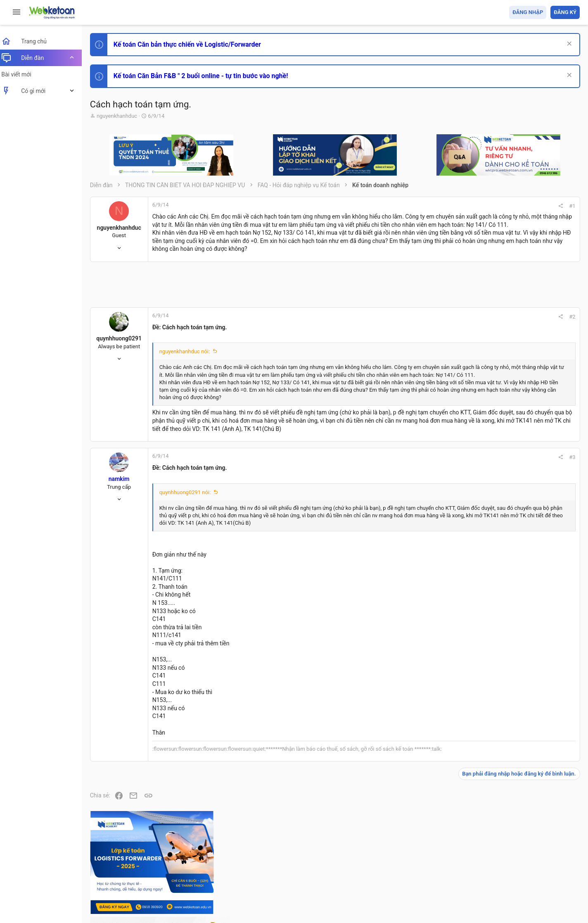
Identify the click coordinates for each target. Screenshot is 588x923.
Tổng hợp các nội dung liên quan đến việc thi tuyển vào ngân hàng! (534, 563)
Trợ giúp (518, 869)
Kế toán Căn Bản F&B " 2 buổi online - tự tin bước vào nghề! (206, 76)
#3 (461, 489)
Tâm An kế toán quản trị (515, 683)
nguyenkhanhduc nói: (190, 368)
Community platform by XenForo (167, 890)
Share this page (528, 729)
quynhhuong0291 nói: (190, 524)
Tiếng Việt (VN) (146, 869)
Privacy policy (486, 869)
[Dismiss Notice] (568, 44)
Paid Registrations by (162, 897)
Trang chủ (544, 869)
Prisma (106, 869)
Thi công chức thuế (522, 639)
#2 (461, 333)
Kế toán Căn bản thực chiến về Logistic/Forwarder (192, 44)
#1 (461, 206)
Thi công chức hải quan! (530, 471)
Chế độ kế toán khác (523, 594)
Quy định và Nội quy (441, 869)
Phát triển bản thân (521, 456)
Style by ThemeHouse (123, 905)
